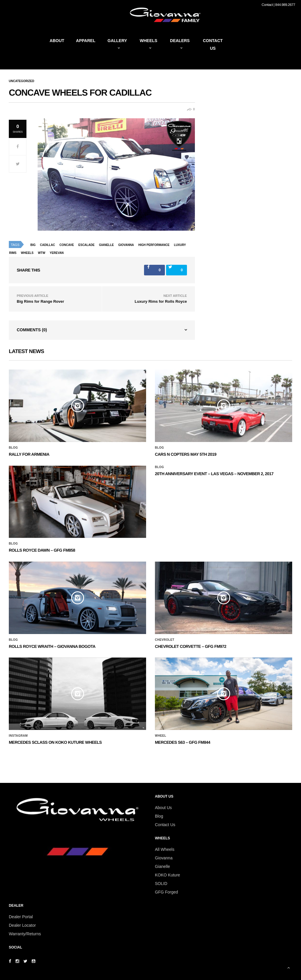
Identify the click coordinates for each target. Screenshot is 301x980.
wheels (27, 253)
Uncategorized (21, 81)
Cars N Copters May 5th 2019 (186, 454)
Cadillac (47, 245)
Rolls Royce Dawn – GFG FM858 (42, 550)
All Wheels (165, 849)
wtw (42, 253)
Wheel (161, 736)
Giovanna (164, 858)
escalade (87, 245)
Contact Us (165, 825)
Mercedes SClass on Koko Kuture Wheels (55, 742)
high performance (154, 245)
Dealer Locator (22, 925)
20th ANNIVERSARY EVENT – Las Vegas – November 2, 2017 (214, 474)
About (57, 41)
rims (13, 253)
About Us (163, 808)
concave (67, 245)
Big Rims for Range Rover (40, 301)
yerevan (57, 253)
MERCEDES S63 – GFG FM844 (183, 742)
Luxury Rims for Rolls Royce (161, 301)
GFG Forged (167, 892)
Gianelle (107, 245)
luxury (180, 245)
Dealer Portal (21, 917)
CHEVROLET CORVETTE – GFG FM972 (191, 646)
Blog (13, 448)
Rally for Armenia (29, 454)
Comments (32, 330)
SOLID (161, 884)
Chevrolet (165, 640)
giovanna (126, 245)
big (33, 245)
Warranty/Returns (25, 934)
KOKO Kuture (168, 875)
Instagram (18, 736)
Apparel (86, 41)
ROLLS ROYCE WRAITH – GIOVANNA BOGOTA (52, 646)
